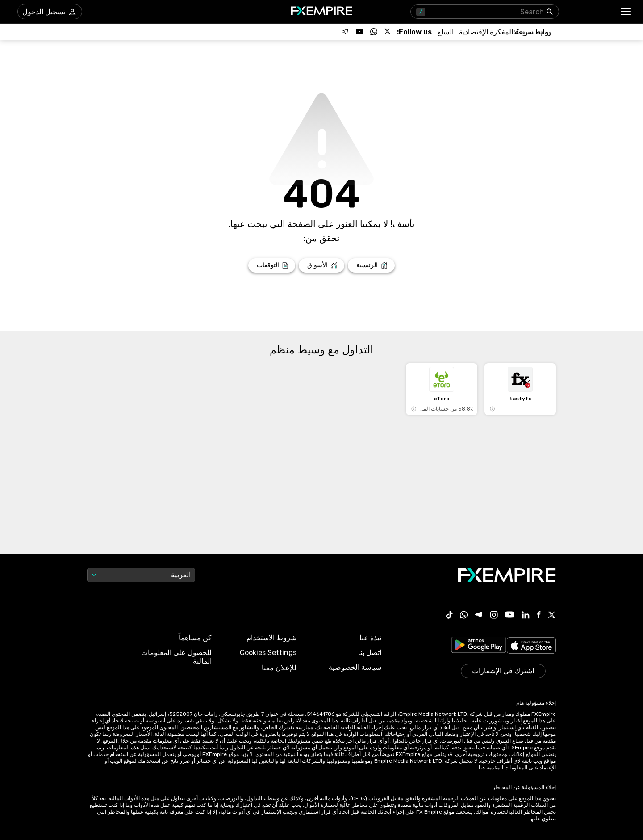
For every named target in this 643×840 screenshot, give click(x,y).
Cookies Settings (268, 653)
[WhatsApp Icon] (464, 616)
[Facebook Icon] (539, 615)
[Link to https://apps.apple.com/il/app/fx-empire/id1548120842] (531, 646)
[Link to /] (371, 265)
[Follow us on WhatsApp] (374, 32)
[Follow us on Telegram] (345, 32)
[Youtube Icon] (510, 615)
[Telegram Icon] (479, 616)
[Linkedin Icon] (526, 616)
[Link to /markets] (322, 265)
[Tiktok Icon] (450, 616)
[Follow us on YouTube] (359, 32)
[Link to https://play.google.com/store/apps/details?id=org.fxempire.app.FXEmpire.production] (479, 646)
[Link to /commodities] (445, 32)
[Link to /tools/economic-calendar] (486, 32)
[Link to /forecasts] (272, 265)
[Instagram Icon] (494, 616)
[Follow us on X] (388, 32)
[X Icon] (552, 616)
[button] (626, 12)
